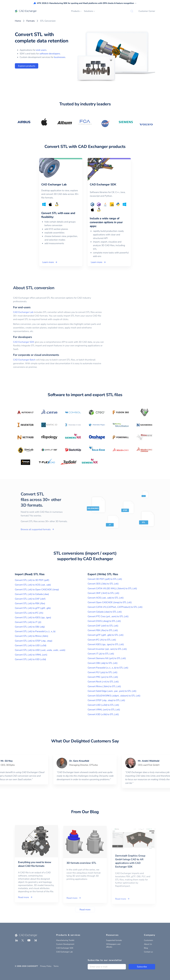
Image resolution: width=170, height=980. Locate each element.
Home (18, 21)
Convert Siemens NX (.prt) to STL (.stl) (107, 658)
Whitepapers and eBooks (113, 946)
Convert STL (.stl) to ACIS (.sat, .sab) (33, 585)
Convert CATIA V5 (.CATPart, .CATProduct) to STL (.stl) (115, 607)
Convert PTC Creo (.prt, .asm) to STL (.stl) (108, 616)
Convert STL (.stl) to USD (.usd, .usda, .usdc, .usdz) (40, 650)
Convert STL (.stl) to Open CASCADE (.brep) (37, 590)
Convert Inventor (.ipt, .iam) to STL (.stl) (107, 649)
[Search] (132, 11)
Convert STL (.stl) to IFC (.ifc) (29, 613)
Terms (56, 966)
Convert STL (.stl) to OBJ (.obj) (30, 627)
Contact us (148, 952)
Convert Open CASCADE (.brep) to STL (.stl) (110, 602)
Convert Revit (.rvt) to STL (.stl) (103, 682)
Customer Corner (147, 11)
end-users (41, 50)
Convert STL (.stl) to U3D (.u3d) (31, 645)
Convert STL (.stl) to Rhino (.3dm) (31, 636)
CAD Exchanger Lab (13, 312)
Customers (148, 940)
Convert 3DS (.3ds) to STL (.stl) (103, 584)
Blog (146, 948)
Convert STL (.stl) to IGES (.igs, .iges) (33, 617)
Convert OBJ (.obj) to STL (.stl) (103, 663)
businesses (60, 57)
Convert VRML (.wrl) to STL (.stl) (104, 710)
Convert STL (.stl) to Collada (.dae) (32, 594)
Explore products (27, 66)
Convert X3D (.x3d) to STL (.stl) (103, 714)
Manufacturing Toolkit (65, 940)
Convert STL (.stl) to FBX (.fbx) (30, 603)
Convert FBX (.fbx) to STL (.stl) (103, 630)
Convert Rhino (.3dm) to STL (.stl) (104, 686)
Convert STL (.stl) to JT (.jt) (28, 622)
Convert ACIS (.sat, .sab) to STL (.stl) (106, 598)
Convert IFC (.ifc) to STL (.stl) (102, 640)
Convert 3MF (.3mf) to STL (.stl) (103, 593)
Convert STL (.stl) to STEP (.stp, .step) (34, 641)
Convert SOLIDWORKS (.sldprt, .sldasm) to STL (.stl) (114, 696)
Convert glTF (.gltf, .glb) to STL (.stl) (106, 635)
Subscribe (142, 967)
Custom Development (65, 944)
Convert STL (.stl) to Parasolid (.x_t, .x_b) (35, 631)
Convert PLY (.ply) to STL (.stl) (102, 672)
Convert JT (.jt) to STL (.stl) (101, 654)
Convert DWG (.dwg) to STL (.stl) (104, 621)
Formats (31, 21)
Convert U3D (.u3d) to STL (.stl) (103, 705)
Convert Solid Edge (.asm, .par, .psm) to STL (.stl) (112, 691)
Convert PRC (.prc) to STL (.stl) (103, 677)
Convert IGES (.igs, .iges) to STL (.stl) (106, 644)
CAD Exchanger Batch (14, 360)
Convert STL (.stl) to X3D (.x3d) (30, 659)
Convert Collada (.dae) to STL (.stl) (105, 612)
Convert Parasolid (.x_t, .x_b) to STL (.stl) (108, 668)
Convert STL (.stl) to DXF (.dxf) (30, 599)
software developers (50, 54)
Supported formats (114, 940)
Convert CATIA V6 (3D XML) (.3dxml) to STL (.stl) (112, 588)
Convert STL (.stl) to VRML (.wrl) (31, 655)
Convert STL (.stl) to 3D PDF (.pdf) (32, 580)
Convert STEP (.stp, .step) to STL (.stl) (106, 700)
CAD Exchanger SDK (13, 342)
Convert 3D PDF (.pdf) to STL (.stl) (105, 579)
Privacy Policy (46, 966)
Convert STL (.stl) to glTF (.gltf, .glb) (33, 608)
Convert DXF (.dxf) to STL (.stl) (103, 626)
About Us (148, 944)
